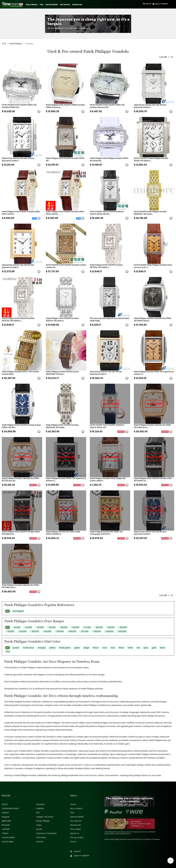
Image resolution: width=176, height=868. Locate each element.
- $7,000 (87, 627)
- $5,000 (63, 627)
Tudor (39, 825)
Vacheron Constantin (46, 833)
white (130, 648)
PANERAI (40, 808)
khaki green (65, 648)
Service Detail (52, 5)
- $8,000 (99, 627)
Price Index (76, 829)
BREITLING (6, 821)
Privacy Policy (77, 837)
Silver (162, 648)
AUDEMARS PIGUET (11, 808)
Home (73, 804)
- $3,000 (40, 627)
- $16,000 (72, 631)
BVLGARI (6, 825)
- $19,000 (109, 631)
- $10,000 (123, 627)
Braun (96, 648)
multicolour (28, 648)
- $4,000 (51, 627)
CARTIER (6, 829)
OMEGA (5, 813)
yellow (52, 648)
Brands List (77, 5)
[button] (39, 112)
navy (105, 648)
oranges (42, 648)
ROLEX (5, 804)
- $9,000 (110, 627)
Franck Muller (8, 837)
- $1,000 (16, 627)
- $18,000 (97, 631)
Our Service (65, 5)
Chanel (40, 842)
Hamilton (41, 804)
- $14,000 (47, 631)
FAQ (41, 5)
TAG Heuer (41, 837)
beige (86, 648)
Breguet (6, 817)
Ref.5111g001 (18, 611)
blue (113, 648)
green (77, 648)
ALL (8, 611)
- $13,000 (35, 631)
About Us (75, 833)
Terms (73, 842)
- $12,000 (22, 631)
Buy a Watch (32, 5)
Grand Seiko (8, 842)
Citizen (5, 833)
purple (16, 648)
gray (146, 648)
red (138, 648)
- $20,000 (122, 631)
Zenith (39, 829)
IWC (38, 813)
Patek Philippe (16, 44)
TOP (4, 44)
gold (154, 648)
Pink (8, 652)
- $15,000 (59, 631)
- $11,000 (10, 631)
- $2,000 (28, 627)
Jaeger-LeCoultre (45, 817)
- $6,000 (75, 627)
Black (121, 648)
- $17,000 (84, 631)
